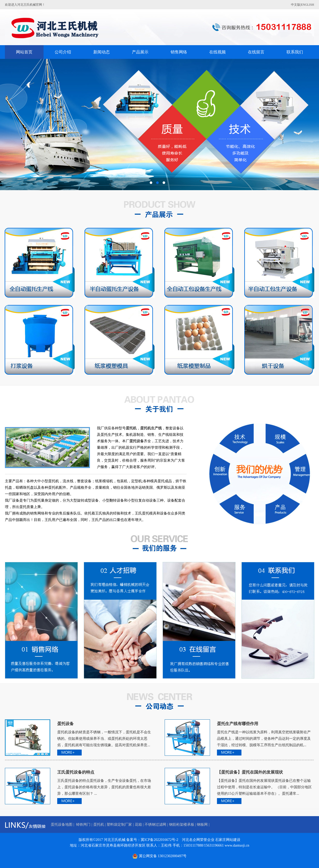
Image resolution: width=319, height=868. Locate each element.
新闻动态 (102, 52)
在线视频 (217, 52)
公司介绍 (63, 52)
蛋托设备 (65, 724)
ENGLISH (308, 5)
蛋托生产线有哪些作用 (238, 724)
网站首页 (24, 52)
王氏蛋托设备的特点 (76, 772)
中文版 (296, 5)
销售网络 (179, 52)
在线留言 (256, 52)
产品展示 (140, 52)
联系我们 (295, 52)
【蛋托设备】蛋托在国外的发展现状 (250, 772)
